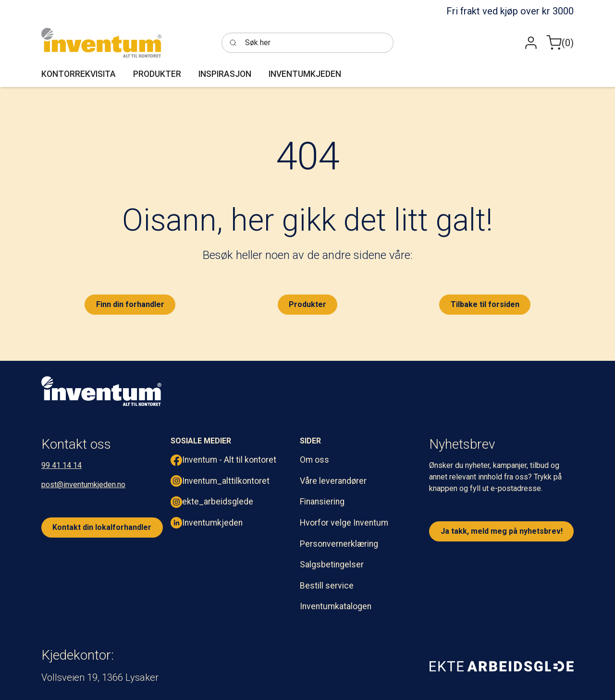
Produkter (307, 304)
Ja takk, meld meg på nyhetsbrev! (502, 531)
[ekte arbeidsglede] (502, 666)
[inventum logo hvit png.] (101, 391)
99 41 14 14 (61, 465)
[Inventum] (101, 43)
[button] (531, 43)
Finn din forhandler (130, 304)
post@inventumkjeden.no (83, 485)
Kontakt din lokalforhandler (102, 527)
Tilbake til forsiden (485, 304)
